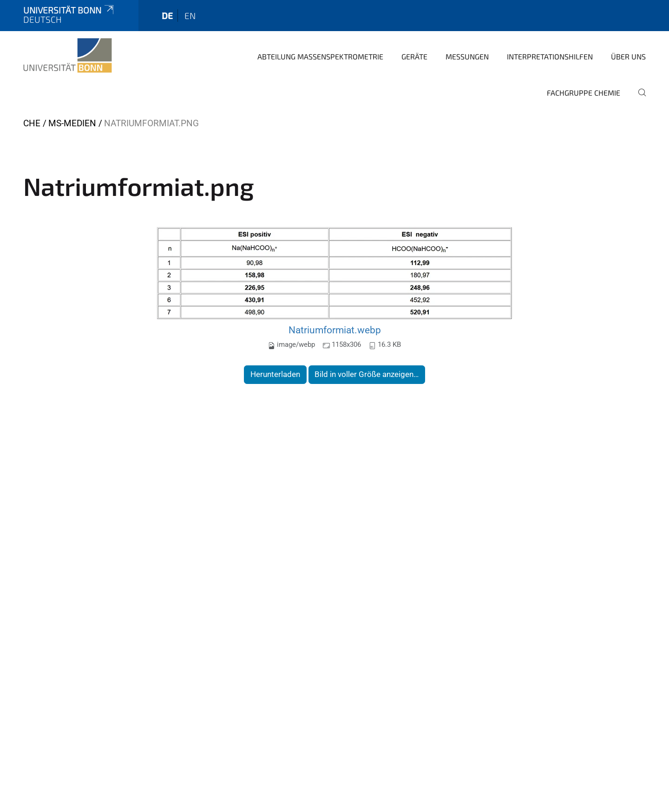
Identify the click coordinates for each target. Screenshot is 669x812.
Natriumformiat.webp (335, 330)
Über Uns (628, 56)
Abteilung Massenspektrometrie (320, 56)
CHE (32, 123)
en (190, 16)
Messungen (467, 56)
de (167, 16)
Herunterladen (275, 374)
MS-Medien (72, 123)
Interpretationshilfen (550, 56)
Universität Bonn (69, 10)
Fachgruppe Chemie (584, 93)
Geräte (414, 56)
